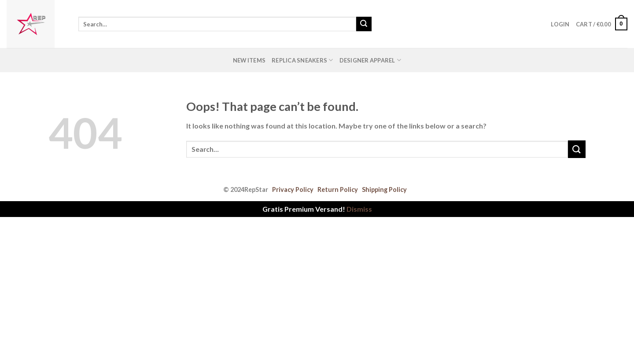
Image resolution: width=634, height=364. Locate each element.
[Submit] (364, 24)
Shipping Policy (384, 189)
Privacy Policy (293, 189)
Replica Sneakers (302, 60)
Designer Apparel (370, 60)
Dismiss (359, 209)
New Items (249, 60)
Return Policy (338, 189)
